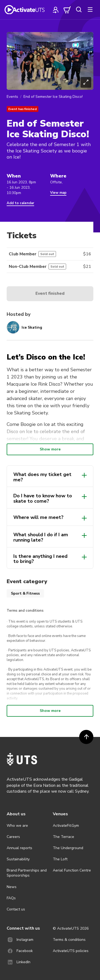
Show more (50, 449)
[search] (79, 10)
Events (12, 97)
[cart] (67, 10)
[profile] (56, 10)
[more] (90, 10)
